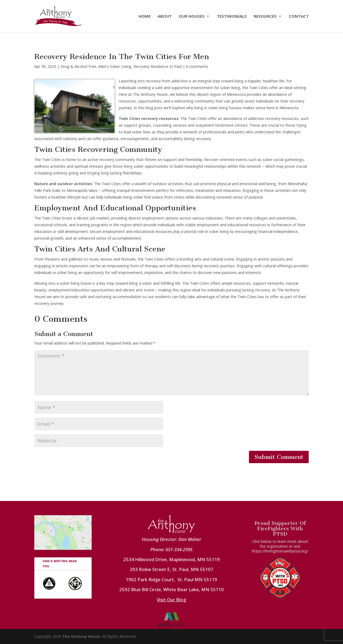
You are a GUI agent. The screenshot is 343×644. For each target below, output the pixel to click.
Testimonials (232, 17)
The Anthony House (81, 636)
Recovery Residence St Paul (158, 66)
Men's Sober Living (115, 66)
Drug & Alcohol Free (78, 66)
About (165, 17)
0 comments (197, 66)
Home (145, 17)
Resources (265, 17)
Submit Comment (279, 457)
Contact (299, 17)
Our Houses (192, 17)
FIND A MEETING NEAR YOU (60, 563)
